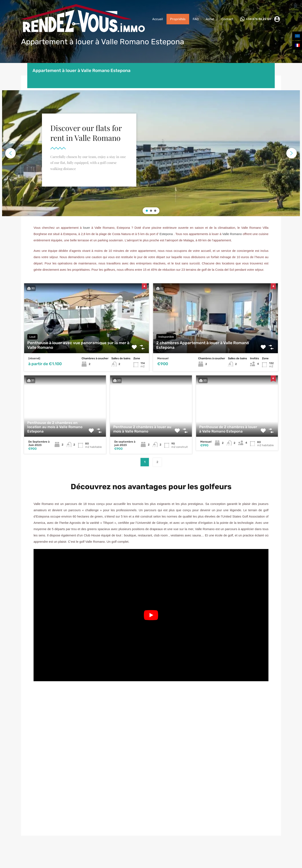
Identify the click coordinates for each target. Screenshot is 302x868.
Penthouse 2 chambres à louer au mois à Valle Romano (142, 429)
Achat (210, 19)
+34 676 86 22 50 (258, 19)
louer (87, 228)
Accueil (158, 19)
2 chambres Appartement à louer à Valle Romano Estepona (203, 345)
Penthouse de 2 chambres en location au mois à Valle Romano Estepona (55, 427)
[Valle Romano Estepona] (151, 766)
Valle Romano (232, 234)
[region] (151, 153)
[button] (10, 153)
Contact (227, 19)
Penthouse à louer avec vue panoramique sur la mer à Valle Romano (78, 345)
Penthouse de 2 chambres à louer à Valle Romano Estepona (228, 429)
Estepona (166, 234)
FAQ (196, 19)
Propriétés (178, 19)
